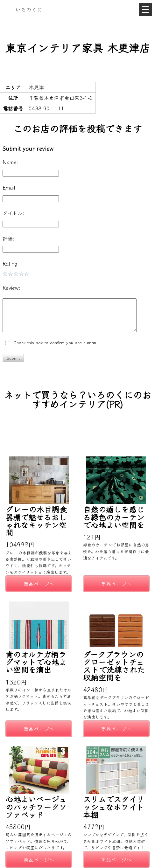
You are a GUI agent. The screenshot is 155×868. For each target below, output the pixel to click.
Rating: (11, 263)
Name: (10, 162)
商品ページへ (39, 584)
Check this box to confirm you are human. (51, 343)
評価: (8, 238)
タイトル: (13, 213)
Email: (10, 187)
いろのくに (29, 9)
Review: (11, 288)
